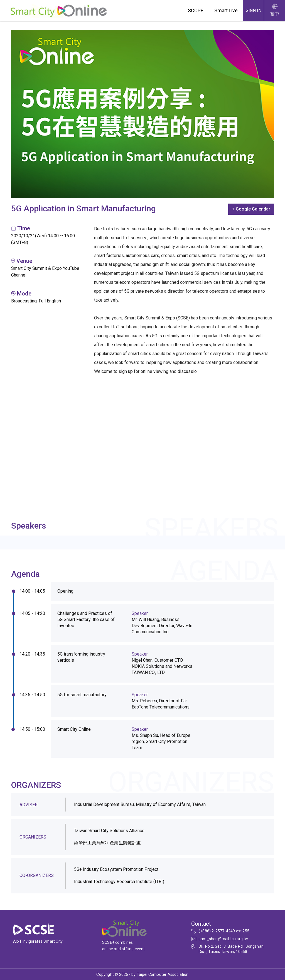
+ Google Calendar (251, 209)
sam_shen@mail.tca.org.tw (223, 939)
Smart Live (226, 10)
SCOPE (196, 10)
